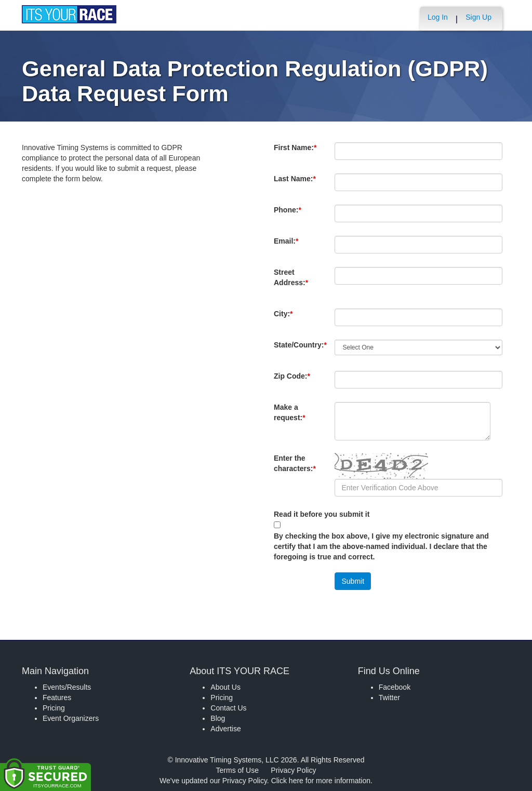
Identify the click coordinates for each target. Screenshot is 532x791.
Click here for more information (321, 781)
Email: (288, 246)
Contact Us (228, 708)
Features (57, 698)
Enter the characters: (295, 468)
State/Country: (300, 350)
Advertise (225, 729)
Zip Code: (294, 381)
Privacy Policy (293, 770)
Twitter (389, 698)
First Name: (295, 153)
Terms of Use (237, 770)
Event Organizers (71, 718)
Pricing (54, 708)
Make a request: (290, 412)
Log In (438, 17)
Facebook (395, 687)
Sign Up (478, 17)
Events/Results (67, 687)
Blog (218, 718)
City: (288, 319)
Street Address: (293, 283)
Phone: (290, 215)
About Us (225, 687)
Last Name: (295, 184)
